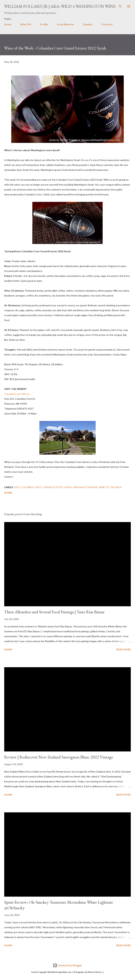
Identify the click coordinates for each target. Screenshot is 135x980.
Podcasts (107, 24)
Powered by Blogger (67, 965)
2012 (17, 487)
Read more (123, 649)
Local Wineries (65, 24)
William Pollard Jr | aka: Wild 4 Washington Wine (60, 6)
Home (8, 24)
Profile (44, 24)
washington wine (85, 487)
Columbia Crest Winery (17, 394)
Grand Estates (53, 487)
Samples (88, 24)
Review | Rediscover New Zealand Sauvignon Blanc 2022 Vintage (59, 757)
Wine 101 (26, 24)
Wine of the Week (110, 487)
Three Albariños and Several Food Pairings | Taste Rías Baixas (54, 612)
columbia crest (31, 487)
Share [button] (8, 493)
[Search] (120, 6)
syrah (68, 487)
